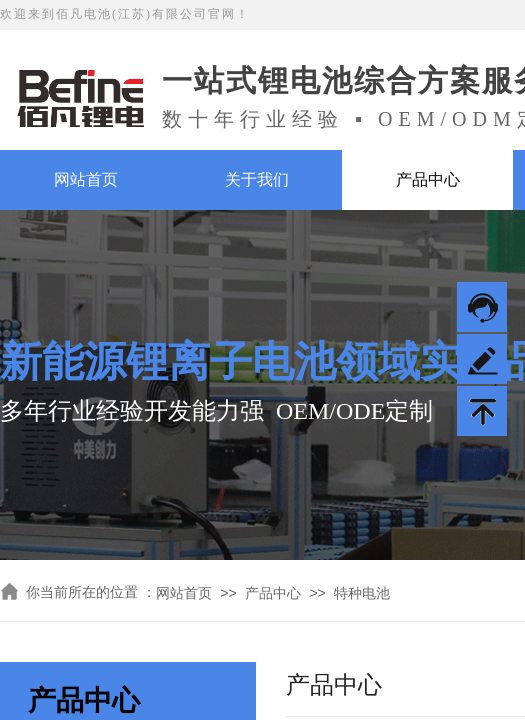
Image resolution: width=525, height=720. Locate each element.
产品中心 (428, 179)
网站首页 (86, 179)
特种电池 (362, 593)
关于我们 (257, 179)
